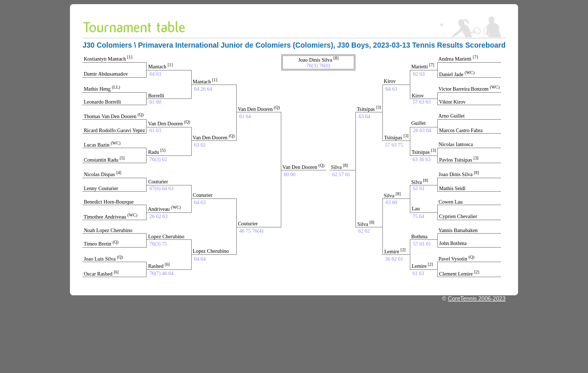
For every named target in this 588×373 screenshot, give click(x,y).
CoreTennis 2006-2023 (477, 298)
